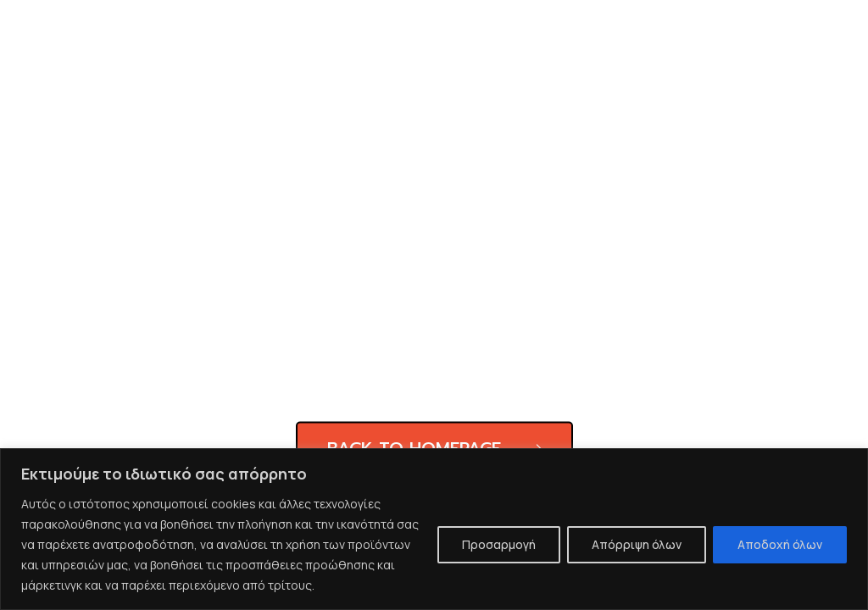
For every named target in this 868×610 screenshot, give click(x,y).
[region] (434, 529)
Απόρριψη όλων (637, 544)
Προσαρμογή (499, 544)
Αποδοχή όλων (780, 544)
